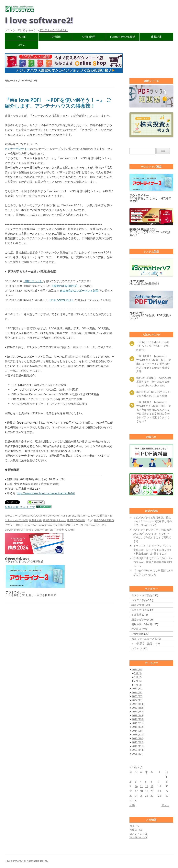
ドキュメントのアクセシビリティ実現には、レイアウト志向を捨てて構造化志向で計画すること (153, 550)
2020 (138, 708)
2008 (137, 754)
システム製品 (139, 600)
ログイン (135, 826)
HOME (21, 37)
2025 (137, 688)
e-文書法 (136, 615)
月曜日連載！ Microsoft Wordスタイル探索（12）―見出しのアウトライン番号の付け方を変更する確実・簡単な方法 (154, 364)
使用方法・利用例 (142, 624)
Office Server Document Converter (39, 516)
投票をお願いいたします (20, 507)
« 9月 (132, 805)
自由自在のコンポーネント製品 (79, 290)
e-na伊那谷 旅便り (143, 643)
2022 (137, 700)
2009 (138, 750)
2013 (138, 734)
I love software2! (39, 20)
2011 (138, 742)
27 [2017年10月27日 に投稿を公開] (152, 796)
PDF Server (67, 516)
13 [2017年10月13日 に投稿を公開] (152, 786)
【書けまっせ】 (33, 281)
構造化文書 (35, 520)
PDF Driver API (93, 525)
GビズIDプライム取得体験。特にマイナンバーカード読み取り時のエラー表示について (153, 521)
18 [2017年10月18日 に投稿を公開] (141, 791)
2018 (138, 715)
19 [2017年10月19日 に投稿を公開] (147, 791)
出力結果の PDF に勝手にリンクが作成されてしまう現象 (153, 394)
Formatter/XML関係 (123, 37)
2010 (138, 746)
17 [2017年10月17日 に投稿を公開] (136, 791)
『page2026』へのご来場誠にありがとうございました (153, 572)
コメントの (139, 834)
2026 (137, 669)
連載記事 (156, 37)
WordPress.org (138, 837)
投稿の (136, 830)
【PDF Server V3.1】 (61, 300)
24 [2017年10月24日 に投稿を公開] (136, 796)
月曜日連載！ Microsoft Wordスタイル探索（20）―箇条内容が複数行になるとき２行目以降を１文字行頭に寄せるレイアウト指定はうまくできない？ (154, 412)
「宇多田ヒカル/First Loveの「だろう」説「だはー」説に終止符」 (153, 346)
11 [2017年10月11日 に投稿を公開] (141, 786)
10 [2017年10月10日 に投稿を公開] (136, 786)
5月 (138, 673)
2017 (138, 719)
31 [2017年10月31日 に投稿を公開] (136, 800)
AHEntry (70, 530)
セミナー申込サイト (17, 149)
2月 (138, 681)
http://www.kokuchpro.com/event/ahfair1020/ (46, 493)
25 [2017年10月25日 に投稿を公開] (141, 796)
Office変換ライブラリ (71, 525)
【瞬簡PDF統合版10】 (65, 286)
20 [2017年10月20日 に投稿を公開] (152, 791)
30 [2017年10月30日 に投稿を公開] (131, 800)
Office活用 (89, 37)
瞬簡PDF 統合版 (76, 520)
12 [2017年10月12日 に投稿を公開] (147, 786)
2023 (137, 696)
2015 (138, 727)
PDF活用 (55, 37)
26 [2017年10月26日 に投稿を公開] (147, 796)
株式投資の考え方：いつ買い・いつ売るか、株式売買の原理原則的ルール (153, 562)
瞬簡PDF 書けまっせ (54, 520)
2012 (138, 738)
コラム (21, 45)
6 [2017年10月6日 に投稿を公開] (151, 782)
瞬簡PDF (19, 530)
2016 (138, 723)
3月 (138, 677)
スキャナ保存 (139, 610)
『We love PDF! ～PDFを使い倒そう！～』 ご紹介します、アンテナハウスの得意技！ (58, 103)
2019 (138, 711)
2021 (138, 704)
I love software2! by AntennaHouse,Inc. (26, 861)
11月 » (165, 805)
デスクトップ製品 (142, 595)
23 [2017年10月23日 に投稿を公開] (131, 796)
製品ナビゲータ (140, 619)
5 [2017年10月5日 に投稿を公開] (146, 782)
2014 (137, 731)
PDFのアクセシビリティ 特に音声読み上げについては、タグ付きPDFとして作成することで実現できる (153, 535)
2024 (137, 692)
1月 (138, 685)
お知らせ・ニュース (87, 516)
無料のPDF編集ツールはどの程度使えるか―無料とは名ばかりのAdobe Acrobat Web (154, 382)
